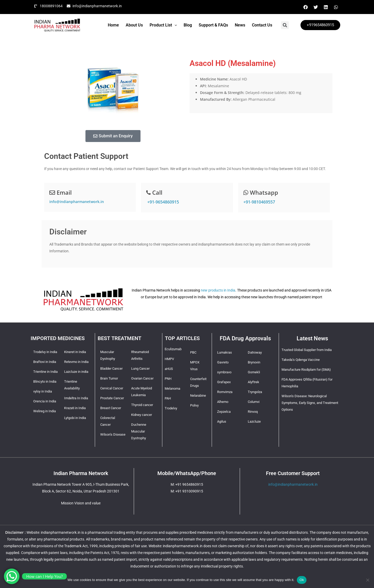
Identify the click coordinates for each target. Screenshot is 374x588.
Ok (302, 580)
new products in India (218, 290)
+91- (163, 202)
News (240, 25)
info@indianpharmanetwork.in (77, 202)
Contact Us (262, 25)
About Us (134, 25)
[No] (368, 580)
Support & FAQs (213, 25)
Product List (163, 25)
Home (113, 25)
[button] (163, 25)
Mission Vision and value (81, 503)
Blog (188, 25)
